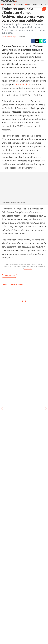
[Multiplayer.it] (9, 1)
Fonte (5, 285)
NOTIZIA (4, 37)
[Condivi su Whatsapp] (41, 41)
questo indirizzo (22, 84)
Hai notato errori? (16, 285)
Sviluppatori (9, 276)
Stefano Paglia (12, 37)
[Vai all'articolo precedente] (46, 408)
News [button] (28, 5)
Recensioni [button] (18, 5)
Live (41, 5)
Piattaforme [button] (6, 5)
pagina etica (28, 269)
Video (35, 5)
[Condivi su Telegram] (45, 41)
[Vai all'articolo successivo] (2, 408)
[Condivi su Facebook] (33, 41)
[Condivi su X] (37, 41)
